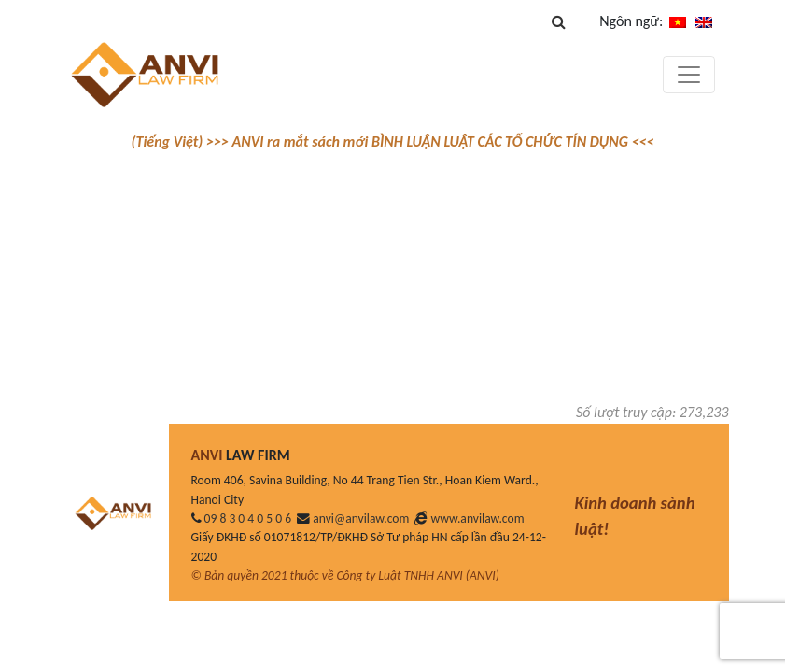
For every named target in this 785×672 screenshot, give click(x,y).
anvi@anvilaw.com (361, 518)
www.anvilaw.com (478, 518)
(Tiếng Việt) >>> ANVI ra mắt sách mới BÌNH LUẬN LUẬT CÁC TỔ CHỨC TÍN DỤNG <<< (392, 141)
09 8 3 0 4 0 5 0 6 (248, 518)
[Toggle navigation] (689, 75)
